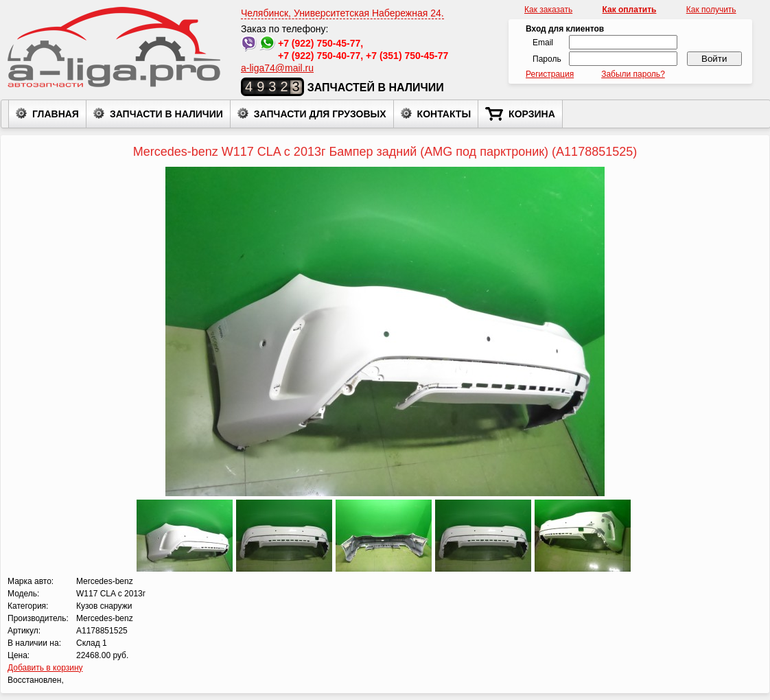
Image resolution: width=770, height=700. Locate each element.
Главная (47, 113)
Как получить (711, 10)
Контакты (436, 113)
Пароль (547, 59)
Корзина (520, 114)
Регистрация (550, 74)
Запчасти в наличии (158, 113)
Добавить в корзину (45, 668)
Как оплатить (630, 10)
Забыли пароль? (633, 74)
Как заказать (548, 10)
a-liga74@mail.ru (277, 68)
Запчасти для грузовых (312, 113)
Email (543, 43)
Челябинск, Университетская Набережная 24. (342, 13)
